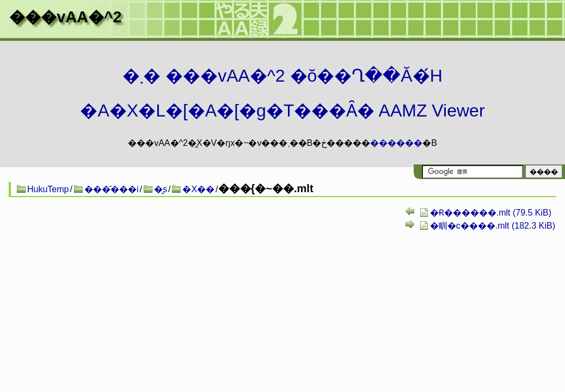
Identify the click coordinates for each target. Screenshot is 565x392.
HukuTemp (48, 189)
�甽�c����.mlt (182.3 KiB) (493, 226)
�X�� (198, 189)
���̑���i (112, 189)
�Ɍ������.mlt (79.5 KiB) (491, 213)
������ (396, 143)
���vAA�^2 (65, 17)
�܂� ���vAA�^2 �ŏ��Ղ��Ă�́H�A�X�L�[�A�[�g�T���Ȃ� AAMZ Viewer (282, 93)
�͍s (161, 189)
